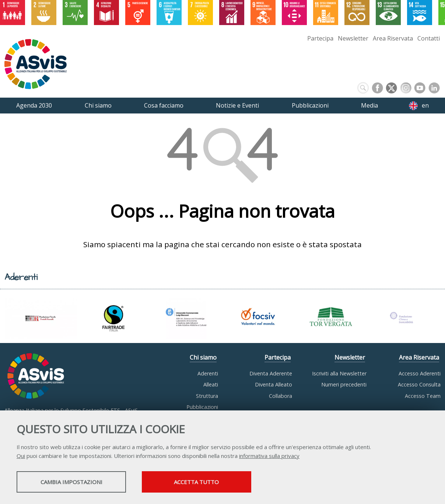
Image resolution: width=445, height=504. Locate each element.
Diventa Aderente (271, 373)
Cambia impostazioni (75, 482)
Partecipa (320, 38)
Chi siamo (203, 357)
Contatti (429, 38)
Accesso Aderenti (420, 373)
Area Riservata (393, 38)
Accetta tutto (207, 482)
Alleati (211, 384)
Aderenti (208, 373)
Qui (21, 456)
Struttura (207, 396)
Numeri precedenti (344, 384)
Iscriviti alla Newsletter (339, 373)
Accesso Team (423, 396)
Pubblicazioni (202, 407)
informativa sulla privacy (269, 456)
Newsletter (353, 38)
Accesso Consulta (419, 384)
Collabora (281, 396)
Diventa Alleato (274, 384)
